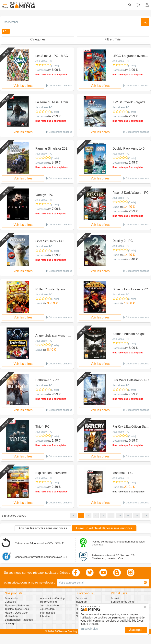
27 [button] (137, 516)
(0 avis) (55, 66)
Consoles (10, 602)
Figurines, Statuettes (17, 605)
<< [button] (73, 516)
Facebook (81, 598)
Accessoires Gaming (52, 598)
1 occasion (41, 70)
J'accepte (136, 630)
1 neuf (116, 207)
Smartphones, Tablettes (19, 620)
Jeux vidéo (11, 598)
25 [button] (119, 516)
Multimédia (11, 616)
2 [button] (89, 516)
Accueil (115, 598)
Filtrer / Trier (113, 39)
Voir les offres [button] (23, 86)
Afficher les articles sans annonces (43, 528)
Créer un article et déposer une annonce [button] (104, 528)
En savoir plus (89, 629)
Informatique (48, 613)
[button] (6, 31)
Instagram (81, 602)
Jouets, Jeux (48, 609)
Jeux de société (49, 605)
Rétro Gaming (48, 602)
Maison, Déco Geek (16, 613)
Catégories (38, 39)
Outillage (10, 623)
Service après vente (123, 602)
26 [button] (128, 516)
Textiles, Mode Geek (17, 609)
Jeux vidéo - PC (44, 61)
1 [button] (81, 516)
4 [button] (103, 516)
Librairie (45, 616)
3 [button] (96, 516)
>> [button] (145, 516)
